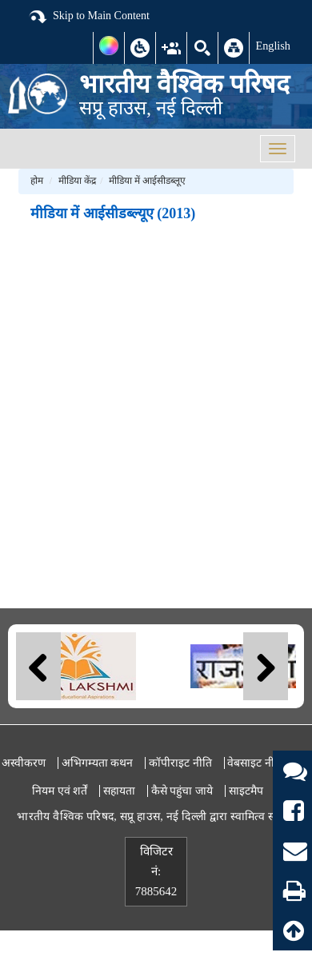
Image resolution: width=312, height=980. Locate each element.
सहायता (119, 791)
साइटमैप (246, 791)
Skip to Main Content (89, 17)
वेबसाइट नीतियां (260, 763)
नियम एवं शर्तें (60, 791)
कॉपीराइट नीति (180, 763)
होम (37, 181)
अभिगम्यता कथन (98, 763)
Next (266, 666)
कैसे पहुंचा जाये (182, 791)
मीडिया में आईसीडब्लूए (147, 181)
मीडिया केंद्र (77, 181)
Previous (38, 666)
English (273, 46)
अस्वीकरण (24, 763)
